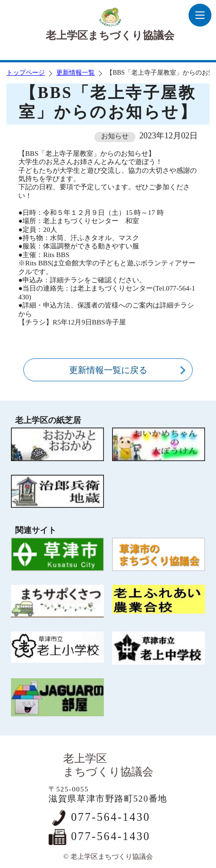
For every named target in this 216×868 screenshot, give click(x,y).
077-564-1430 (111, 817)
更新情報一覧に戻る (108, 370)
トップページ (26, 73)
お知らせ (115, 136)
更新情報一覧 (76, 73)
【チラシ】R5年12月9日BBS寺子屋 (72, 322)
